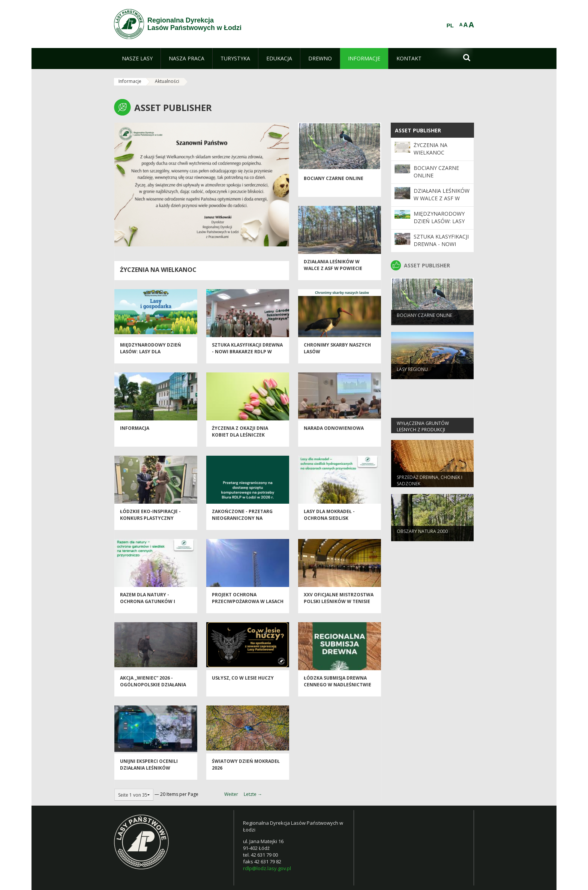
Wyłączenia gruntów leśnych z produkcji (423, 432)
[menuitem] (137, 59)
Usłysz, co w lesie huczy (243, 684)
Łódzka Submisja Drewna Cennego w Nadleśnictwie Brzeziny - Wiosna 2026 (337, 690)
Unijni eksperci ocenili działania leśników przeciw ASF (149, 774)
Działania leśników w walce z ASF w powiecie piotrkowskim (333, 274)
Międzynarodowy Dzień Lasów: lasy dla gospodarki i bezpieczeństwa (151, 361)
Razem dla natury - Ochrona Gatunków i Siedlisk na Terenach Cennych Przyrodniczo (150, 610)
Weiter (231, 794)
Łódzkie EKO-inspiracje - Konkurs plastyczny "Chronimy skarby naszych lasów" (155, 527)
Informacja (135, 434)
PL (450, 26)
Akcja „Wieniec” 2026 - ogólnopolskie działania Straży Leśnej (153, 690)
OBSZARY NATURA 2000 (422, 537)
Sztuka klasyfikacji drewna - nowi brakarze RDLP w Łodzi (247, 357)
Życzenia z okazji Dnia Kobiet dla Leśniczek (240, 437)
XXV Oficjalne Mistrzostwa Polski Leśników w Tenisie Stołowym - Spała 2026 (339, 607)
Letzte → (253, 794)
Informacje (130, 81)
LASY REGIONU (412, 374)
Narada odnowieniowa (334, 434)
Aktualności (167, 81)
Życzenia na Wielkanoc (158, 270)
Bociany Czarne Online (334, 184)
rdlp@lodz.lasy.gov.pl (267, 868)
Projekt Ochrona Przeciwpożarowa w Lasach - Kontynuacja (248, 607)
